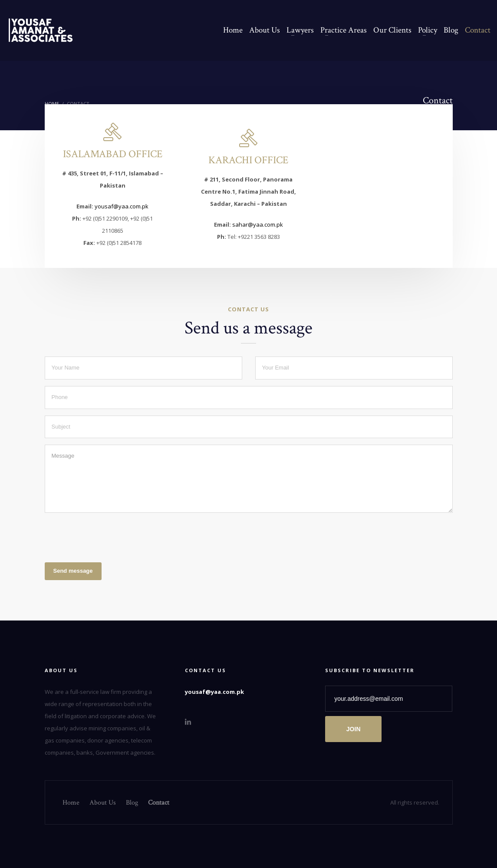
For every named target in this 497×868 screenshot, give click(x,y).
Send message (73, 571)
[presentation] (111, 536)
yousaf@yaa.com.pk (122, 206)
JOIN (354, 729)
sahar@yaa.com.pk (258, 224)
